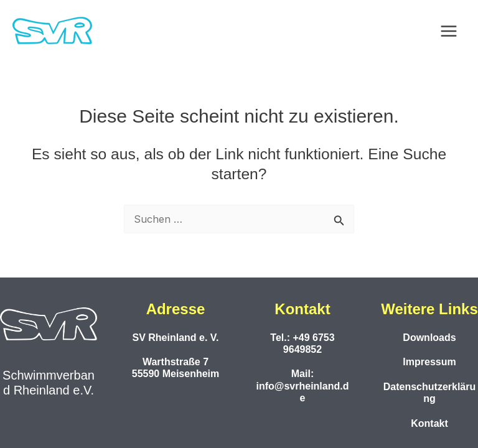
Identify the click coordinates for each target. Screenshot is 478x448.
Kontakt (429, 423)
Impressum (429, 362)
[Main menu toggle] (448, 31)
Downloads (429, 338)
